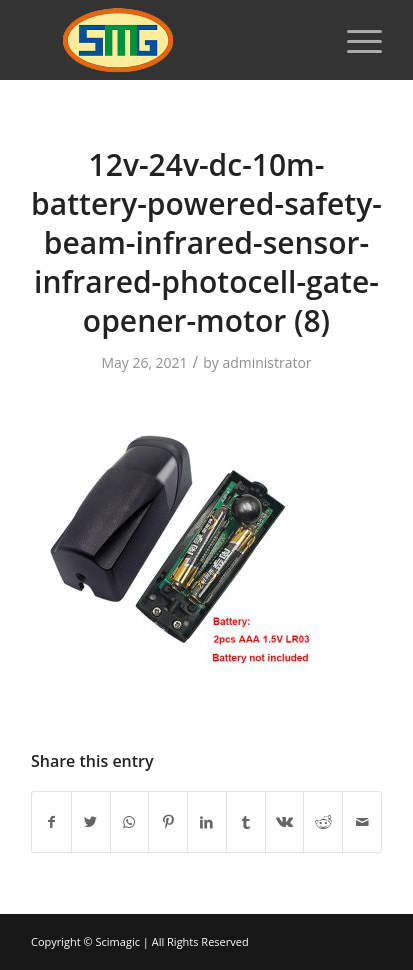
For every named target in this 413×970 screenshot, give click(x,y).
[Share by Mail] (362, 822)
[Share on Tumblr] (246, 822)
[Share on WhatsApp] (130, 822)
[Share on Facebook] (51, 822)
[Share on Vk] (285, 822)
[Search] (307, 40)
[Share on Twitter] (91, 822)
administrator (266, 362)
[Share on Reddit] (323, 822)
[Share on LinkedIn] (207, 822)
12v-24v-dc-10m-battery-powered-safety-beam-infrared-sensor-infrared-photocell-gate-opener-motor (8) (206, 242)
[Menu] (354, 40)
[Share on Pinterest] (168, 822)
